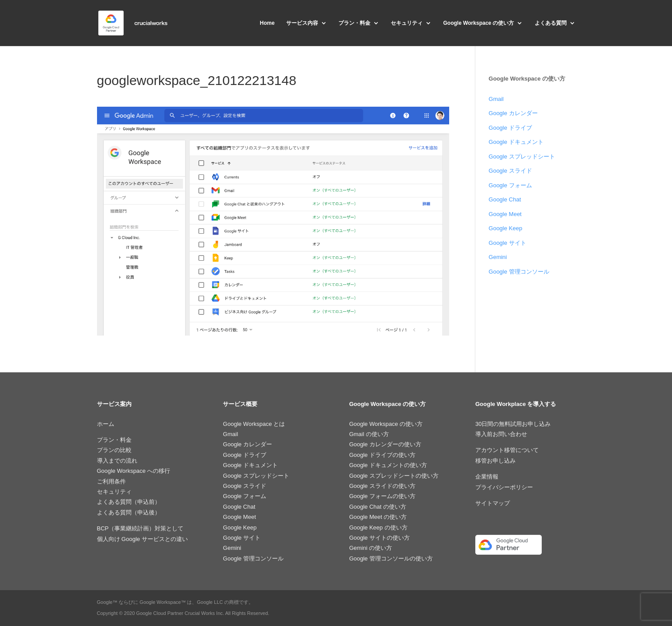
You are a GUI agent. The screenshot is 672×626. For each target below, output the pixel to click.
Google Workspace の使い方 (479, 23)
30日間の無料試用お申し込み (513, 424)
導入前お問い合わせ (501, 434)
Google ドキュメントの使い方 (388, 465)
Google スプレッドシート (522, 156)
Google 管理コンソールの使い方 (391, 558)
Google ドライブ (510, 128)
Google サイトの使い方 (379, 538)
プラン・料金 (354, 23)
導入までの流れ (117, 461)
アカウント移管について (507, 450)
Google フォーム (510, 185)
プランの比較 (114, 450)
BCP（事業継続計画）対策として (140, 528)
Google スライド (510, 171)
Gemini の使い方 (371, 548)
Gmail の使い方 (369, 434)
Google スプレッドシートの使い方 (394, 476)
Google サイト (507, 243)
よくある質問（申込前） (129, 502)
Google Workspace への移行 (134, 471)
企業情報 (487, 477)
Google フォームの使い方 (382, 496)
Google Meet (505, 214)
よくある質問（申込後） (129, 512)
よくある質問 (551, 23)
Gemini (498, 257)
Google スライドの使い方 (382, 486)
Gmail (496, 99)
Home (267, 23)
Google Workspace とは (254, 424)
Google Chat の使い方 (378, 507)
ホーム (106, 424)
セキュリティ (407, 23)
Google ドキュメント (516, 142)
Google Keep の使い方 (378, 527)
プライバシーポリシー (504, 487)
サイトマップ (493, 503)
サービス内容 (302, 23)
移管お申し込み (495, 461)
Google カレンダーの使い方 (385, 444)
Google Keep (505, 228)
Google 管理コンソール (519, 272)
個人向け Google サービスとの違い (142, 539)
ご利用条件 (111, 481)
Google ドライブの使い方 (382, 455)
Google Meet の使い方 (378, 517)
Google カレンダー (513, 113)
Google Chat (505, 199)
